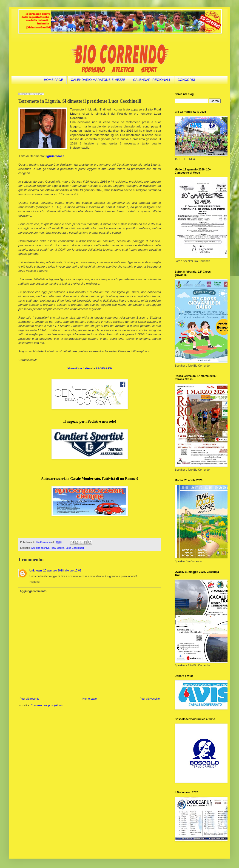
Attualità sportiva (40, 548)
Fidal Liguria (58, 548)
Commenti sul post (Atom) (47, 705)
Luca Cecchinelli (75, 548)
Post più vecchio (150, 699)
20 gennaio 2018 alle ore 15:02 (62, 571)
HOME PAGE (54, 80)
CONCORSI (186, 80)
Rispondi (35, 582)
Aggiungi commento (33, 591)
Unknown (36, 571)
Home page (90, 699)
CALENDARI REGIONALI (151, 80)
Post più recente (30, 699)
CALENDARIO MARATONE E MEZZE (98, 80)
